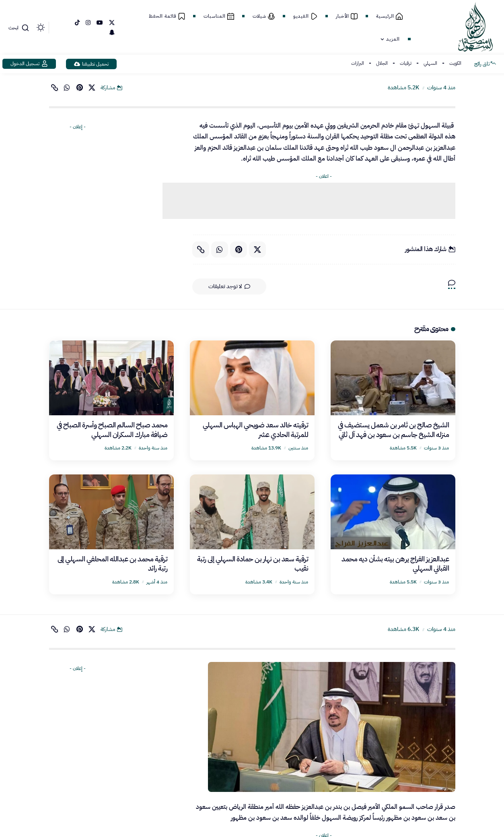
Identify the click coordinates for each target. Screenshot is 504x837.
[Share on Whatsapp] (67, 88)
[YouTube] (100, 23)
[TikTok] (77, 23)
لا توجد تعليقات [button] (229, 287)
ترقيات (406, 63)
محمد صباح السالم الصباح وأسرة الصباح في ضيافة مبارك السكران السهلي (112, 429)
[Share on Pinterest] (80, 88)
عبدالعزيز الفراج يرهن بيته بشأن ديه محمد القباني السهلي (395, 563)
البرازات (358, 63)
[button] (20, 28)
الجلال (382, 63)
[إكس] (112, 23)
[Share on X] (92, 88)
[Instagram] (88, 23)
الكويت (455, 63)
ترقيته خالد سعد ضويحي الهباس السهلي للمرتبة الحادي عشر (256, 429)
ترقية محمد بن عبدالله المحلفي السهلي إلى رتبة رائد (113, 563)
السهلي (430, 63)
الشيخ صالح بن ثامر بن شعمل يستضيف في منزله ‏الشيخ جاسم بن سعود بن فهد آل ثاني (394, 429)
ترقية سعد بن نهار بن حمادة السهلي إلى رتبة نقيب (253, 563)
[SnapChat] (112, 33)
